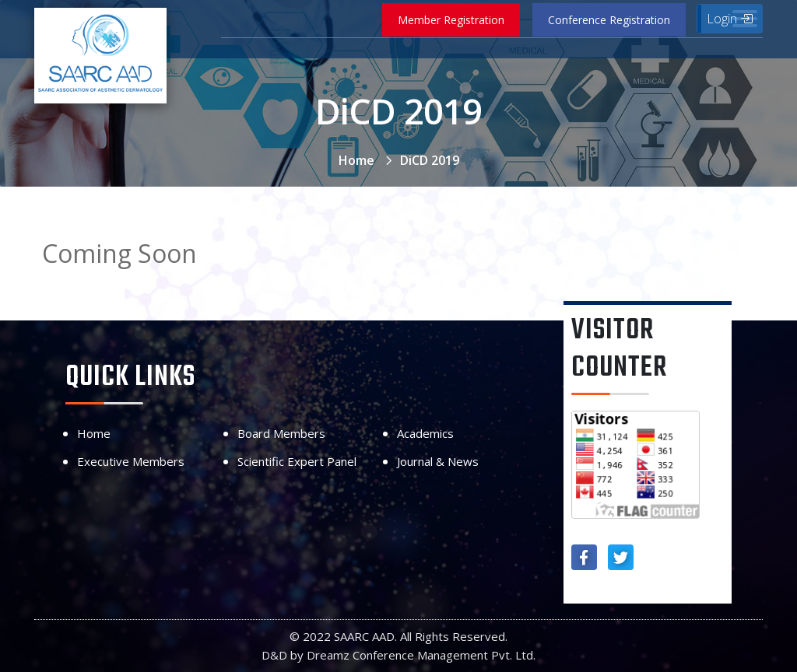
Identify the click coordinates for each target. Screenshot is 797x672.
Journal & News (438, 461)
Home (356, 160)
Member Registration (451, 20)
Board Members (281, 433)
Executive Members (131, 461)
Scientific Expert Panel (297, 461)
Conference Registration (609, 20)
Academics (425, 433)
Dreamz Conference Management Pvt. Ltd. (421, 655)
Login (730, 19)
